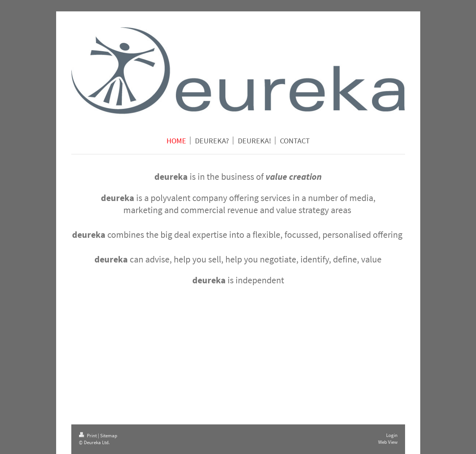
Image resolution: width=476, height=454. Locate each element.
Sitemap (109, 436)
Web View (388, 442)
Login (392, 435)
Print (88, 436)
